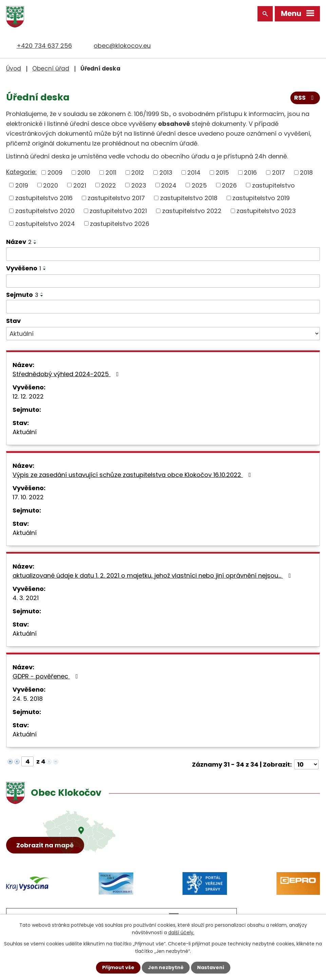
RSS (305, 98)
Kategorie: (21, 172)
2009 (55, 172)
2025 (199, 185)
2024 (169, 185)
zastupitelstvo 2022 (192, 210)
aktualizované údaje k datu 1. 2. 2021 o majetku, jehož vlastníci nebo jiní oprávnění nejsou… (153, 575)
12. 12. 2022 (28, 396)
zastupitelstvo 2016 (44, 198)
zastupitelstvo (273, 185)
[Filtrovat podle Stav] (163, 334)
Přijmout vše (118, 967)
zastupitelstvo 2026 (120, 223)
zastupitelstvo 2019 (261, 198)
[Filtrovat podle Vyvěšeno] (163, 281)
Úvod (14, 69)
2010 (84, 172)
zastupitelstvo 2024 (45, 223)
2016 (250, 172)
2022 (109, 185)
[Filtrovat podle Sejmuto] (163, 307)
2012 (138, 172)
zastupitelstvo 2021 (118, 210)
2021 (80, 185)
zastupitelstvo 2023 (266, 210)
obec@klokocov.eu (122, 46)
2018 (306, 172)
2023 (139, 185)
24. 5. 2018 (28, 699)
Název (19, 242)
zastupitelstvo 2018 (189, 198)
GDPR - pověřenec (47, 676)
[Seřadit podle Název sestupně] (35, 243)
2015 (222, 172)
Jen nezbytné (166, 967)
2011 (111, 172)
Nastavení (211, 967)
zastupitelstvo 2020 (45, 210)
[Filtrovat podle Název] (163, 254)
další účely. (181, 933)
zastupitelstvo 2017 (116, 198)
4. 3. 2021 (26, 598)
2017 (279, 172)
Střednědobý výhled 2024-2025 (67, 374)
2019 (22, 185)
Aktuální (25, 432)
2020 (51, 185)
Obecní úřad (51, 69)
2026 (229, 185)
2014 (194, 172)
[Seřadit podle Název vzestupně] (35, 240)
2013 (166, 172)
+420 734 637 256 (44, 46)
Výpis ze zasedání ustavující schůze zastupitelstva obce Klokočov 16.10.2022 (133, 475)
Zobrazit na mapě (45, 845)
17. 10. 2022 (28, 497)
